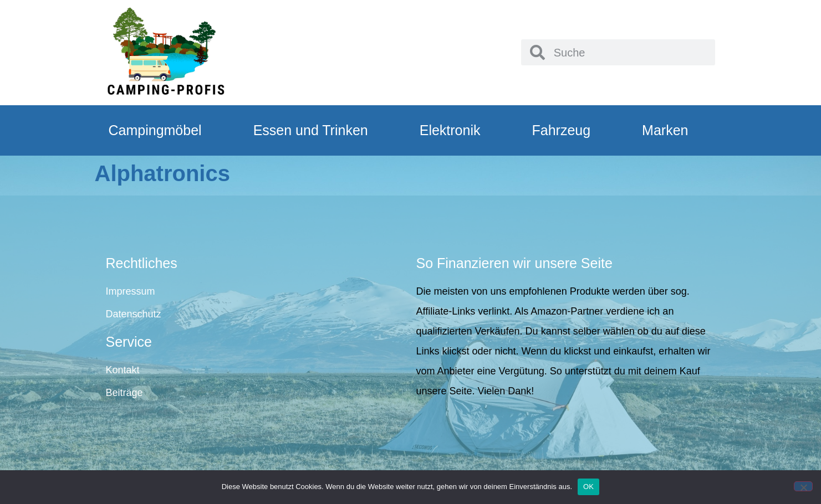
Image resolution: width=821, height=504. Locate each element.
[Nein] (803, 486)
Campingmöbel (155, 130)
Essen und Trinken (311, 130)
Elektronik (450, 130)
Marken (665, 130)
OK (588, 487)
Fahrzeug (561, 130)
